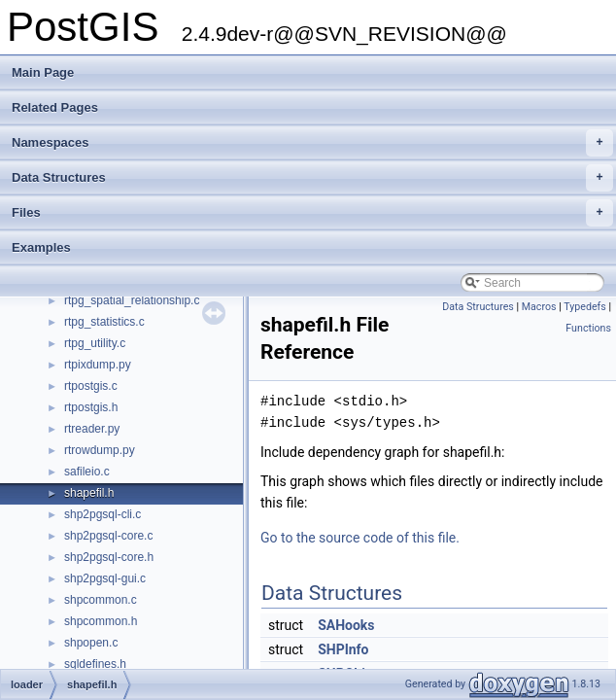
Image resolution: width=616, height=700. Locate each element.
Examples (41, 247)
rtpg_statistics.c (104, 322)
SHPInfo (343, 649)
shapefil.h (89, 493)
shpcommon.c (101, 600)
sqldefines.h (95, 664)
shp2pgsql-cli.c (103, 514)
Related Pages (55, 107)
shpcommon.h (101, 621)
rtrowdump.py (100, 450)
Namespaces (312, 143)
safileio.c (87, 472)
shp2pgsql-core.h (109, 557)
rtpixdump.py (98, 365)
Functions (588, 328)
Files (312, 213)
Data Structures (312, 178)
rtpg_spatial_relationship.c (132, 300)
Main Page (43, 72)
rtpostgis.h (91, 407)
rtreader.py (92, 429)
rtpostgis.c (91, 386)
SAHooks (346, 625)
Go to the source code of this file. (360, 538)
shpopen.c (91, 643)
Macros (539, 307)
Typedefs (585, 307)
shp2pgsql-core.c (108, 536)
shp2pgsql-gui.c (105, 578)
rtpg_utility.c (95, 343)
